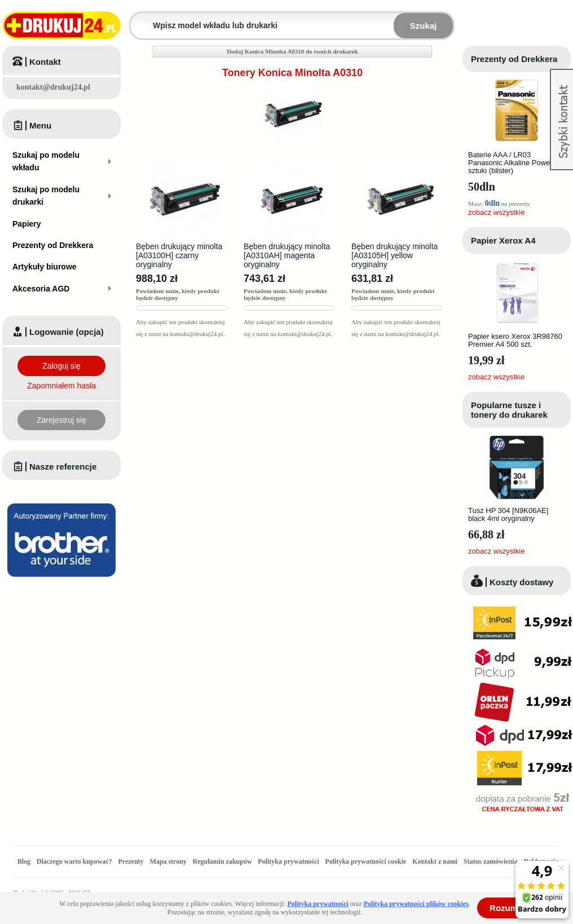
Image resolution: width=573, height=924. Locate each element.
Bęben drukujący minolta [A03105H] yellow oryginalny (395, 255)
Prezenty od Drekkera (514, 59)
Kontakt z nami (435, 861)
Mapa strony (168, 861)
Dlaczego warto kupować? (74, 861)
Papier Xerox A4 (503, 240)
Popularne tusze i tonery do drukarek (509, 410)
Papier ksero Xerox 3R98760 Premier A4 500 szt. (515, 340)
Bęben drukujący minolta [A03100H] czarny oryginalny (179, 255)
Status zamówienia (492, 861)
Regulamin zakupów (222, 861)
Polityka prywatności (288, 861)
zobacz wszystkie (496, 212)
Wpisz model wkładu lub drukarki (138, 19)
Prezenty (131, 861)
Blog (24, 861)
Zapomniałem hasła (61, 386)
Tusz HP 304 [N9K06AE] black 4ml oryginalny (508, 514)
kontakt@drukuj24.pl (53, 87)
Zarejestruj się (61, 420)
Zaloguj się (61, 366)
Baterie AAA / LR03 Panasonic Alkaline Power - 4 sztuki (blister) (515, 163)
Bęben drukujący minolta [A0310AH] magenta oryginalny (287, 255)
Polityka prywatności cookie (365, 861)
